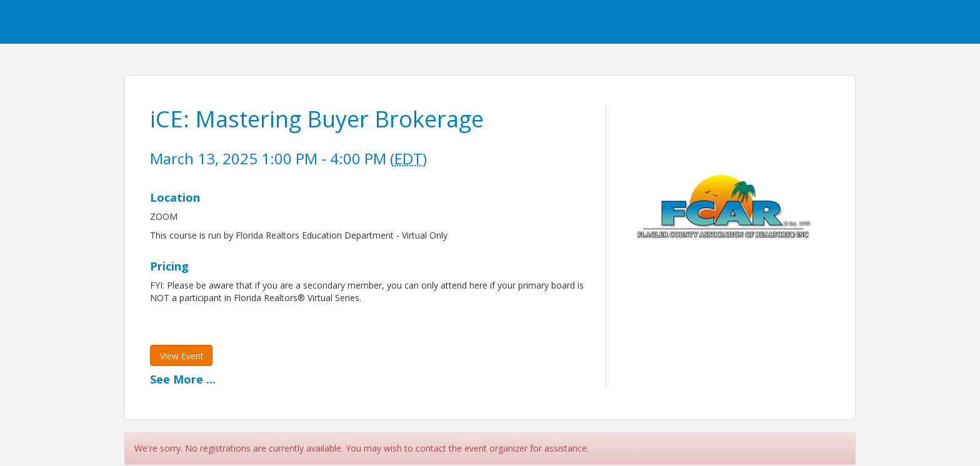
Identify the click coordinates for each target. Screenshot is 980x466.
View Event (182, 356)
